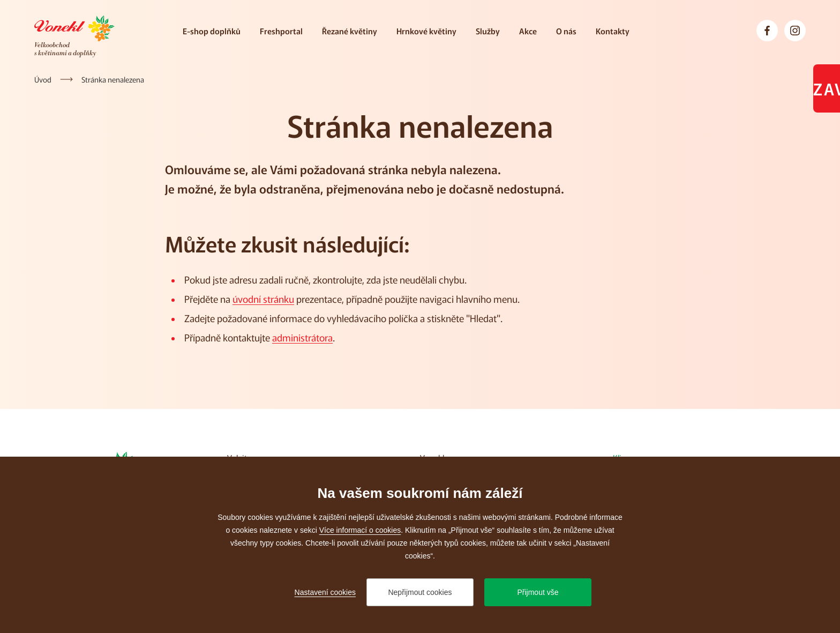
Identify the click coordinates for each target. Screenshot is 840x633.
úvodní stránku (263, 299)
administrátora (302, 337)
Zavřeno (827, 88)
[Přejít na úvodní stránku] (74, 36)
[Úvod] (43, 79)
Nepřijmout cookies (420, 592)
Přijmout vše (538, 592)
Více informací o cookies (360, 530)
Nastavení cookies (325, 592)
